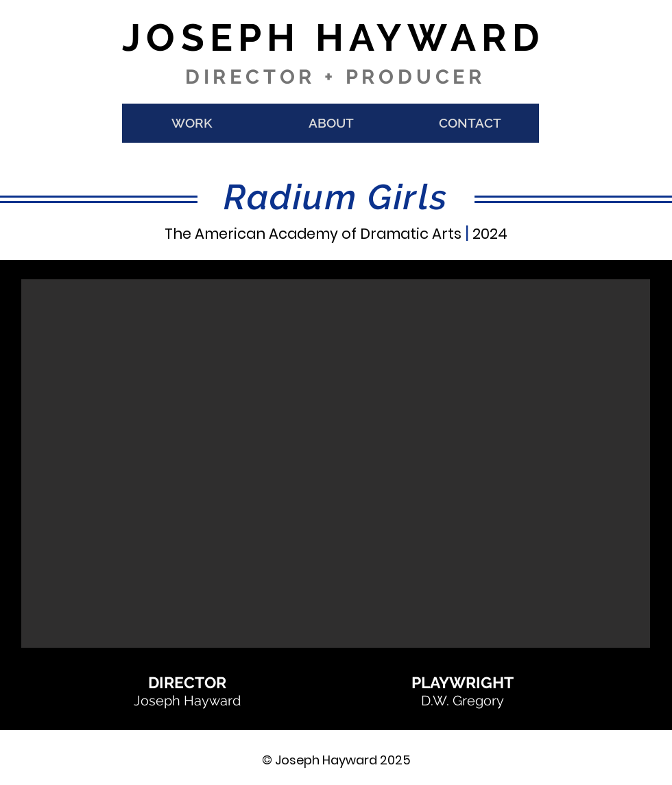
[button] (336, 464)
